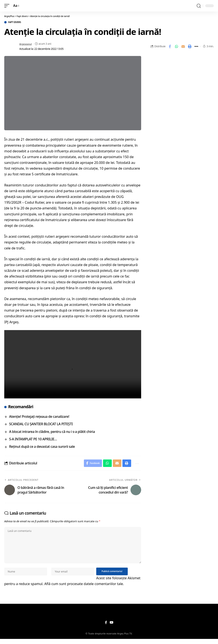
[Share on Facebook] (170, 47)
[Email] (183, 47)
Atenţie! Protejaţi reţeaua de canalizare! (39, 417)
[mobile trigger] (8, 6)
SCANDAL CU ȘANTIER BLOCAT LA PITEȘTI (41, 425)
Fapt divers (16, 22)
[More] (196, 47)
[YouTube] (111, 628)
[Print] (190, 47)
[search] (199, 6)
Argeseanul (26, 44)
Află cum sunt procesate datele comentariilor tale (84, 589)
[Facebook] (106, 628)
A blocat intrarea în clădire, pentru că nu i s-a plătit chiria (52, 432)
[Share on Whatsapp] (176, 47)
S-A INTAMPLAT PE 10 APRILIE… (33, 439)
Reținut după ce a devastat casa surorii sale (42, 447)
